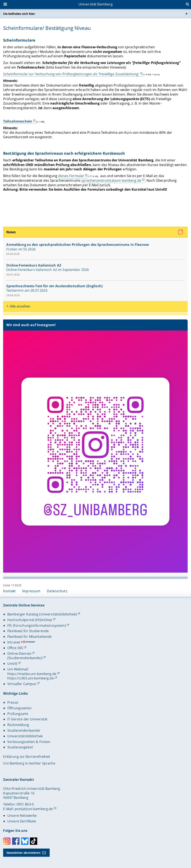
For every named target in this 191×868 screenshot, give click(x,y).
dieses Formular (71, 176)
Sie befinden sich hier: (19, 14)
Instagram (7, 841)
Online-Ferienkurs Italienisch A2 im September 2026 (48, 270)
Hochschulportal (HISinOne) (30, 620)
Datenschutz (57, 591)
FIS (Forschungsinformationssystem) (37, 625)
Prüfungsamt (18, 714)
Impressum (31, 591)
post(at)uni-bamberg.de (34, 809)
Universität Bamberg (96, 4)
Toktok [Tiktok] (34, 841)
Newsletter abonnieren (23, 853)
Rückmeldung (18, 725)
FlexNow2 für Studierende (28, 631)
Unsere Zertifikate (22, 821)
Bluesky (25, 841)
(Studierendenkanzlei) (25, 658)
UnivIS (12, 664)
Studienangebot (20, 747)
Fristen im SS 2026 (21, 249)
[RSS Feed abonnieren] (181, 233)
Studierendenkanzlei (24, 730)
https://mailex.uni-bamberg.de (32, 674)
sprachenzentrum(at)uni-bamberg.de (112, 180)
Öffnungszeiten (19, 708)
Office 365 (15, 648)
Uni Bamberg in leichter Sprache (29, 763)
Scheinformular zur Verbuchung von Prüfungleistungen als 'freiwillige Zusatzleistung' (71, 74)
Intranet (14, 642)
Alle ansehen (20, 306)
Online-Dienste (19, 654)
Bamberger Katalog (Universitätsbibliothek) (42, 614)
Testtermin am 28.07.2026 (27, 290)
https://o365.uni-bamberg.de (31, 678)
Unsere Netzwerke (22, 816)
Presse (13, 702)
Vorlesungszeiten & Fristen (29, 742)
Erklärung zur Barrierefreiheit (27, 757)
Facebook (16, 841)
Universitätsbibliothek (25, 736)
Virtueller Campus (22, 684)
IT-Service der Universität (28, 719)
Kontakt (9, 591)
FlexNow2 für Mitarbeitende (30, 637)
